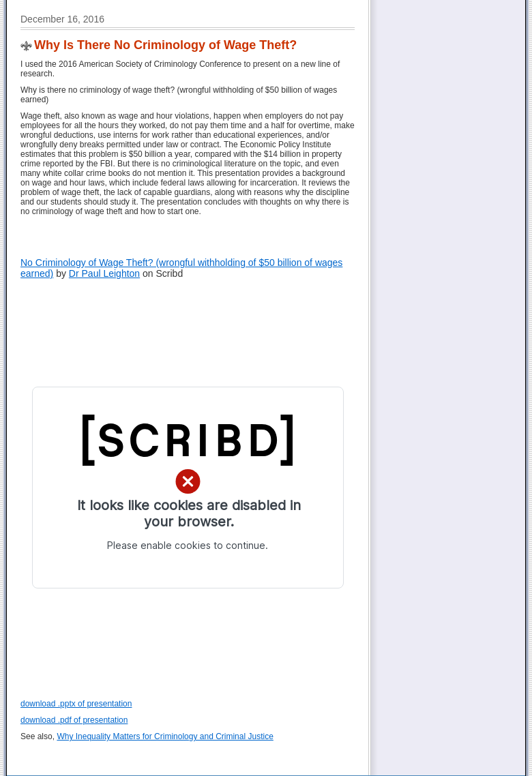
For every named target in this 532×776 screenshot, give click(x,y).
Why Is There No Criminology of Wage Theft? (165, 45)
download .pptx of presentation (76, 704)
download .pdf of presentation (74, 720)
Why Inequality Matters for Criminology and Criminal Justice (165, 736)
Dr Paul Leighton (104, 273)
